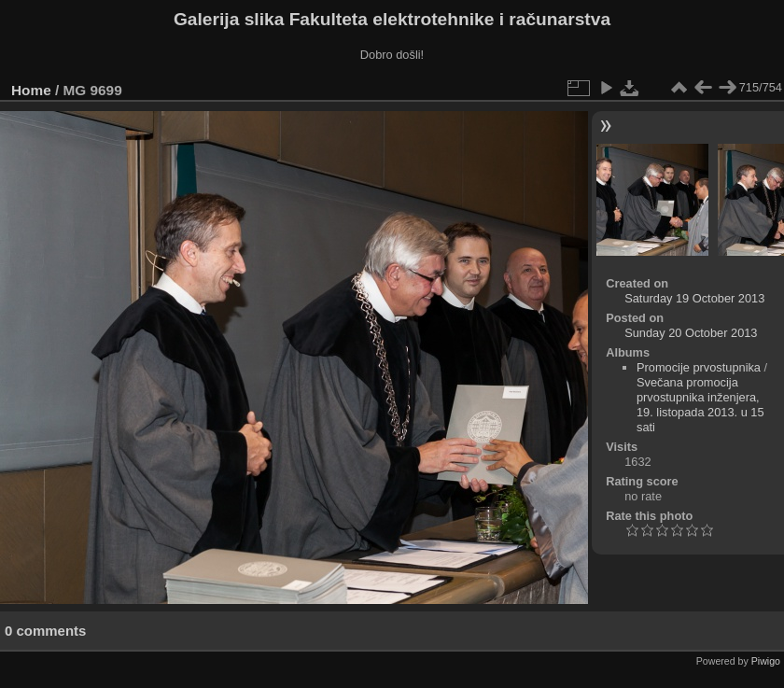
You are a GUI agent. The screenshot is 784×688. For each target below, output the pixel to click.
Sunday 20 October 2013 (691, 333)
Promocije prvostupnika (699, 367)
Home (31, 90)
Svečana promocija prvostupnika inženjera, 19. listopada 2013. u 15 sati (700, 405)
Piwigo (766, 661)
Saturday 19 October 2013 (694, 298)
